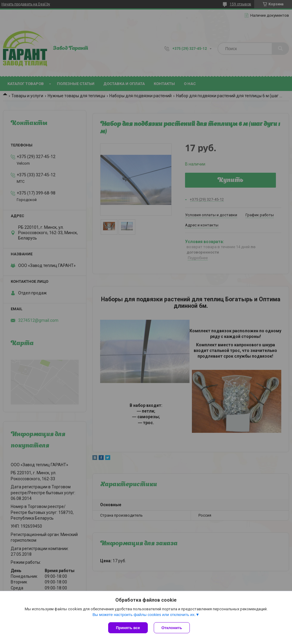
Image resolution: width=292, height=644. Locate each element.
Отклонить (172, 628)
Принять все (128, 628)
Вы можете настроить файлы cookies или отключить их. (144, 615)
